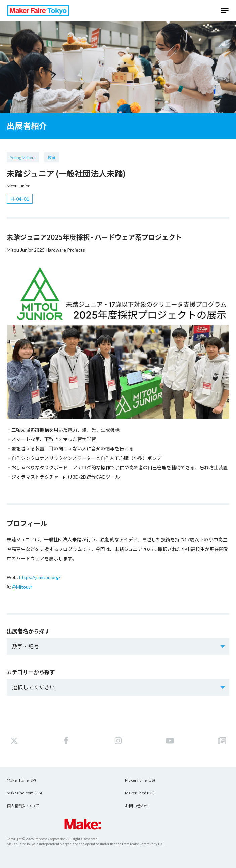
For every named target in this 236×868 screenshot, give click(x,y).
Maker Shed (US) (140, 793)
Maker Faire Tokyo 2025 (38, 11)
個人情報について (23, 806)
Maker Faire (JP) (21, 780)
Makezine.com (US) (24, 793)
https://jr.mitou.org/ (40, 577)
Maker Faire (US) (140, 780)
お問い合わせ (137, 806)
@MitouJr (22, 587)
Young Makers (23, 157)
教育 (52, 157)
